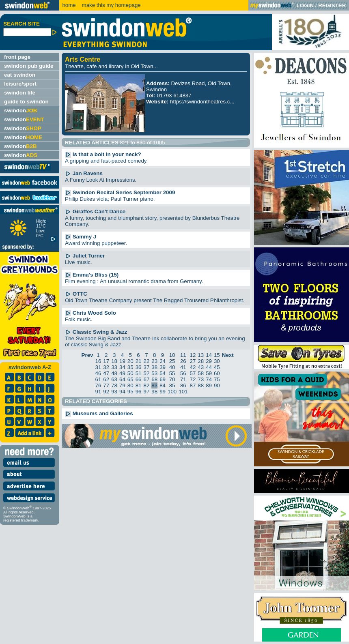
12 (193, 355)
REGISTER (332, 5)
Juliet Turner (85, 256)
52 (146, 373)
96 (139, 392)
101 (183, 392)
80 (130, 385)
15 (217, 355)
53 (154, 373)
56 (183, 373)
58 (201, 373)
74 (209, 379)
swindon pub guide (29, 66)
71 (183, 379)
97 (146, 392)
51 (139, 373)
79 (122, 385)
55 (172, 373)
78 (114, 385)
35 (130, 367)
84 (163, 385)
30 (217, 361)
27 (193, 361)
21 (139, 361)
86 (183, 385)
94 (122, 392)
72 (193, 379)
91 (98, 392)
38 (154, 367)
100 (172, 392)
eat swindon (20, 75)
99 (163, 392)
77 (106, 385)
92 (106, 392)
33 (114, 367)
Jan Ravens (84, 173)
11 (183, 355)
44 (209, 367)
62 (106, 379)
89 (209, 385)
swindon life (20, 93)
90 (217, 385)
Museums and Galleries (99, 413)
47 (106, 373)
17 (106, 361)
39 (163, 367)
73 (201, 379)
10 (172, 355)
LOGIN (305, 5)
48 (114, 373)
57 (193, 373)
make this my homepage (111, 5)
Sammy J (81, 237)
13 (201, 355)
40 (172, 367)
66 (139, 379)
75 (217, 379)
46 (98, 373)
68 (154, 379)
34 (122, 367)
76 (98, 385)
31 (98, 367)
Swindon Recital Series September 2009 (120, 192)
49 (122, 373)
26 (183, 361)
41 (183, 367)
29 (209, 361)
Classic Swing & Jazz (96, 332)
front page (17, 57)
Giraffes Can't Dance (95, 211)
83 (154, 385)
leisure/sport (20, 84)
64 (122, 379)
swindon (20, 111)
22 (146, 361)
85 (172, 385)
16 (98, 361)
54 (163, 373)
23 (154, 361)
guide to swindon (26, 102)
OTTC (76, 294)
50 (130, 373)
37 (146, 367)
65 (130, 379)
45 (217, 367)
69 (163, 379)
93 (114, 392)
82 (146, 385)
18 (114, 361)
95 (130, 392)
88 (201, 385)
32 (106, 367)
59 (209, 373)
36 (139, 367)
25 (172, 361)
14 (209, 355)
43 (201, 367)
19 (122, 361)
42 (193, 367)
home (69, 5)
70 (172, 379)
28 (201, 361)
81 (139, 385)
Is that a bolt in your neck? (103, 154)
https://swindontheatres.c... (202, 102)
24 (163, 361)
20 (130, 361)
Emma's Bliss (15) (92, 275)
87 (193, 385)
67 (146, 379)
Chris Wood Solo (90, 313)
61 (98, 379)
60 (217, 373)
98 (154, 392)
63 (114, 379)
